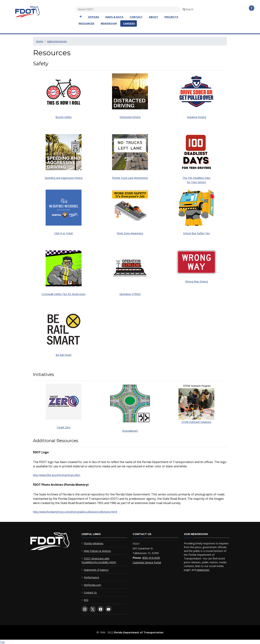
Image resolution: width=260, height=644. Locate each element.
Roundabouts (130, 431)
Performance (91, 577)
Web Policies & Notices (97, 551)
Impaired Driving (196, 117)
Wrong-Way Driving (197, 281)
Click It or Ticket (64, 233)
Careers (129, 23)
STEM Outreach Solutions (196, 422)
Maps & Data (114, 17)
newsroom (203, 570)
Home (40, 41)
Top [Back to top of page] (2, 642)
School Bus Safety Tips (197, 233)
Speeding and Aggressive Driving (64, 178)
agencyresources (57, 41)
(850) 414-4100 (151, 558)
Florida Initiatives (94, 543)
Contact (136, 17)
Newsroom (109, 23)
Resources (87, 23)
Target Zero (64, 427)
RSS (86, 600)
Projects (171, 17)
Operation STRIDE (130, 294)
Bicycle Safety (64, 117)
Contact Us (90, 592)
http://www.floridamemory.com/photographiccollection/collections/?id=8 (75, 512)
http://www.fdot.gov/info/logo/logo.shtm (57, 475)
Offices (94, 17)
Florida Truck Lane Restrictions (130, 178)
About (154, 17)
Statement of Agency (96, 570)
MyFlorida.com (92, 585)
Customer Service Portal (147, 562)
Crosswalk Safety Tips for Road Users (64, 294)
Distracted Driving (130, 117)
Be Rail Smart (64, 355)
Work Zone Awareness (130, 233)
